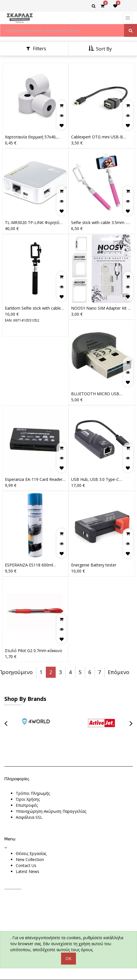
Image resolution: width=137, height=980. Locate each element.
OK (68, 958)
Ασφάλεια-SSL (29, 817)
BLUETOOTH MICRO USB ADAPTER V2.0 (95, 394)
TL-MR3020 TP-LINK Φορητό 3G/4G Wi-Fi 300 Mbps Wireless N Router (34, 223)
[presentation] (6, 723)
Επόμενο (119, 672)
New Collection (30, 859)
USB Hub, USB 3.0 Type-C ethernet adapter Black (95, 479)
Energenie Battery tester (94, 565)
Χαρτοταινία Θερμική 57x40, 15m (31, 137)
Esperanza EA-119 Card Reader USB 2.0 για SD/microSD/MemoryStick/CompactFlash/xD (34, 479)
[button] (101, 49)
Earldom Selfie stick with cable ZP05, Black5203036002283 (33, 308)
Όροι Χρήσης (28, 799)
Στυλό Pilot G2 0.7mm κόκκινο (34, 651)
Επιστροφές (27, 805)
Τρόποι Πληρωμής (33, 793)
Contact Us (26, 865)
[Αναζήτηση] (131, 30)
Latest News (28, 871)
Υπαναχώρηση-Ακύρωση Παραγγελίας (51, 811)
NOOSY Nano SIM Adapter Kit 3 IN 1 (101, 308)
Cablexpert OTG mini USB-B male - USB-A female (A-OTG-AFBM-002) (99, 137)
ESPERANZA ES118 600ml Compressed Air (29, 565)
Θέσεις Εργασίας (31, 853)
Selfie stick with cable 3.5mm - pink (99, 223)
